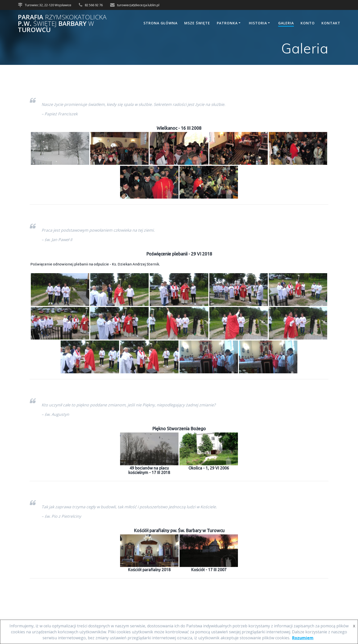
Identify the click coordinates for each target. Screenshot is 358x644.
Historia (258, 23)
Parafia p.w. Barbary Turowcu (62, 23)
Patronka (227, 23)
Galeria (286, 23)
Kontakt (331, 23)
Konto (308, 23)
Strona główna (160, 23)
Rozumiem (303, 638)
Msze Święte (197, 23)
